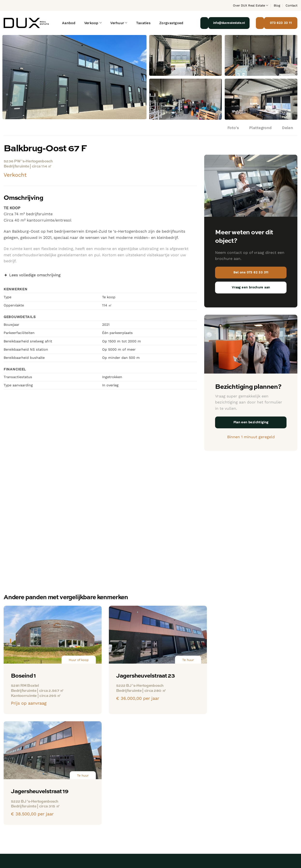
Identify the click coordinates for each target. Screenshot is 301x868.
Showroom (89, 811)
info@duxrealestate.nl (24, 806)
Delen (287, 128)
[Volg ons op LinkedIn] (15, 822)
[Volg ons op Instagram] (7, 822)
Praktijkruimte (92, 802)
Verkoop (93, 23)
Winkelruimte (91, 793)
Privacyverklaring (218, 843)
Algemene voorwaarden (249, 843)
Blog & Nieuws (243, 784)
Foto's (233, 128)
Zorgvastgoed (171, 23)
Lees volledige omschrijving (32, 275)
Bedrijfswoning (143, 811)
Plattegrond (260, 128)
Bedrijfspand (91, 775)
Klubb (293, 843)
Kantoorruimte (93, 784)
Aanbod (69, 23)
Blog (277, 5)
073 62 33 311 (16, 798)
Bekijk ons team (244, 775)
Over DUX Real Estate (251, 5)
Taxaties (143, 23)
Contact (291, 5)
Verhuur (119, 23)
